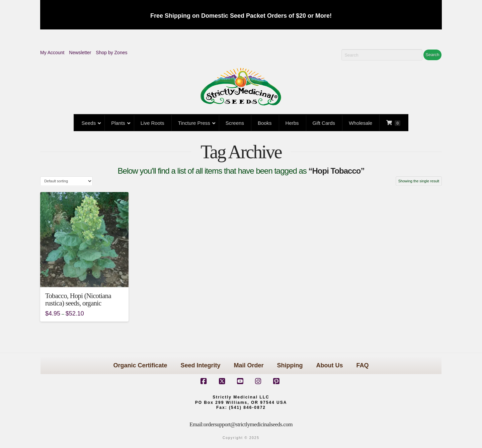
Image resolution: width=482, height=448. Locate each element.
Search (432, 55)
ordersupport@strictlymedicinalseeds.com (248, 424)
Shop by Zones (111, 53)
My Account (52, 53)
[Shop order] (66, 181)
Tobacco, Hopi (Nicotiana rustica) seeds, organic (78, 299)
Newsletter (80, 53)
